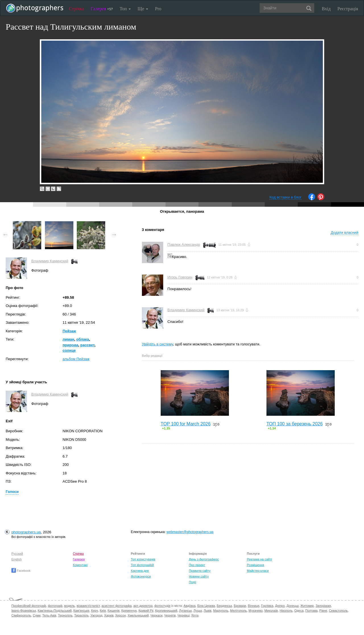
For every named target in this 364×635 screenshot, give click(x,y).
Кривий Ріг (146, 611)
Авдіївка (190, 606)
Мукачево (256, 611)
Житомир (307, 606)
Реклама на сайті (259, 559)
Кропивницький (166, 611)
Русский (17, 554)
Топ (125, 9)
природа (70, 345)
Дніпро (280, 606)
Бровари (240, 606)
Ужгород (96, 615)
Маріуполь (221, 611)
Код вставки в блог (285, 197)
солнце (69, 350)
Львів (207, 611)
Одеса (299, 611)
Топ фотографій (142, 565)
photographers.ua (26, 532)
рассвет (87, 345)
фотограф (55, 606)
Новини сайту (199, 576)
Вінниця (254, 606)
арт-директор (143, 606)
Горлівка (267, 606)
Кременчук (129, 611)
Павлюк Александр (184, 244)
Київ (103, 611)
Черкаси (156, 615)
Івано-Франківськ (24, 611)
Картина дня (140, 571)
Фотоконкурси (141, 576)
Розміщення (256, 565)
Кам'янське (81, 611)
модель (70, 606)
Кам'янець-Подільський (55, 611)
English (16, 559)
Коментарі (80, 565)
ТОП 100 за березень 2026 (295, 424)
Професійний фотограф (29, 606)
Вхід (326, 9)
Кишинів (113, 611)
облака (83, 339)
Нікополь (286, 611)
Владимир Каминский (50, 261)
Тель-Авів (49, 615)
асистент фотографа (117, 606)
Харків (109, 615)
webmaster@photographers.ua (190, 532)
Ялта (195, 615)
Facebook (21, 571)
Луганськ (185, 611)
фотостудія (163, 606)
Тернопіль (65, 615)
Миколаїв (271, 611)
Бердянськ (224, 606)
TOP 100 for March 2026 (186, 424)
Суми (37, 615)
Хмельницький (138, 615)
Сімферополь (21, 615)
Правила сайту (200, 571)
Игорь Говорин (180, 277)
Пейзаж (69, 331)
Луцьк (198, 611)
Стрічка (76, 9)
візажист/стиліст (88, 606)
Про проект (197, 565)
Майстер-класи (258, 571)
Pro (158, 9)
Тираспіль (81, 615)
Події (193, 582)
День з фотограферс (204, 559)
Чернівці (184, 615)
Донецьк (292, 606)
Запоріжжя (323, 606)
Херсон (120, 615)
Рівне (323, 611)
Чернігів (170, 615)
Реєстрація (348, 9)
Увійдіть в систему (158, 344)
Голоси (12, 492)
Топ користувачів (143, 559)
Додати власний (345, 233)
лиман (68, 339)
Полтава (311, 611)
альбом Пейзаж (76, 359)
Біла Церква (206, 606)
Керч (95, 611)
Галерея (102, 9)
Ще (143, 9)
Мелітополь (238, 611)
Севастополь (338, 611)
